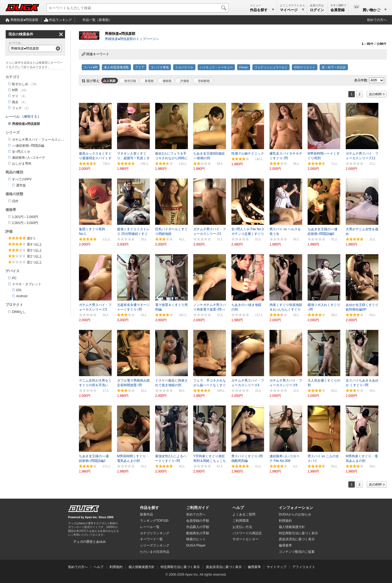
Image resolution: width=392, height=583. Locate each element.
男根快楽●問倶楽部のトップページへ (132, 39)
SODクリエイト (305, 67)
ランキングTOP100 (154, 521)
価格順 (167, 81)
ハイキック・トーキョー (216, 67)
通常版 (21, 185)
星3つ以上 (34, 250)
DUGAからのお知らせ (295, 514)
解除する (31, 116)
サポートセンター (246, 539)
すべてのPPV (22, 179)
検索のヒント (196, 539)
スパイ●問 (91, 67)
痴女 (15, 102)
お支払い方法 (242, 527)
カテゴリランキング (155, 533)
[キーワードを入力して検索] (137, 8)
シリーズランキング (155, 545)
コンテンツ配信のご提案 (297, 552)
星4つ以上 (34, 244)
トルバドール (184, 67)
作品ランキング (60, 20)
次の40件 (375, 94)
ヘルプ (238, 508)
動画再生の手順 (198, 533)
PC (14, 278)
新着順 (149, 81)
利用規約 (285, 521)
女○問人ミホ (21, 152)
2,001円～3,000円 (25, 223)
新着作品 (146, 514)
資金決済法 (297, 539)
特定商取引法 (298, 533)
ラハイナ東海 (160, 67)
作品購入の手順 (198, 527)
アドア (140, 67)
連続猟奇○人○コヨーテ (29, 158)
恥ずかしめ (20, 84)
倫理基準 (285, 545)
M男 (15, 90)
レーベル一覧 (150, 527)
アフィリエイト (304, 567)
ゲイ (15, 96)
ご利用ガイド (198, 508)
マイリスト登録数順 (203, 81)
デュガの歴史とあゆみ (90, 542)
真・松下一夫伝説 (334, 67)
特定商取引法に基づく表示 (180, 567)
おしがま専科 (22, 164)
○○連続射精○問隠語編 (28, 146)
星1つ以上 (34, 262)
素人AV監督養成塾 (116, 67)
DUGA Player (196, 545)
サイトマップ (277, 567)
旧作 (15, 201)
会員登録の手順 (198, 521)
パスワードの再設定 (247, 533)
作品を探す (149, 508)
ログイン (317, 10)
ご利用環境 (241, 521)
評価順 (185, 81)
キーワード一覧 (151, 539)
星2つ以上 (34, 256)
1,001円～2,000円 (25, 217)
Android (22, 296)
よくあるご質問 (244, 514)
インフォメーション (296, 508)
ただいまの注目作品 (155, 552)
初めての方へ (377, 20)
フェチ (17, 108)
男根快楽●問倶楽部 (24, 20)
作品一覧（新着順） (97, 20)
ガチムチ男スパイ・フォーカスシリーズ (41, 140)
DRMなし (19, 312)
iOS (19, 290)
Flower (244, 67)
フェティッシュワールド (271, 67)
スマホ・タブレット (27, 284)
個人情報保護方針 (292, 527)
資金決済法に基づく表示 (224, 567)
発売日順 (130, 81)
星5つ (31, 238)
